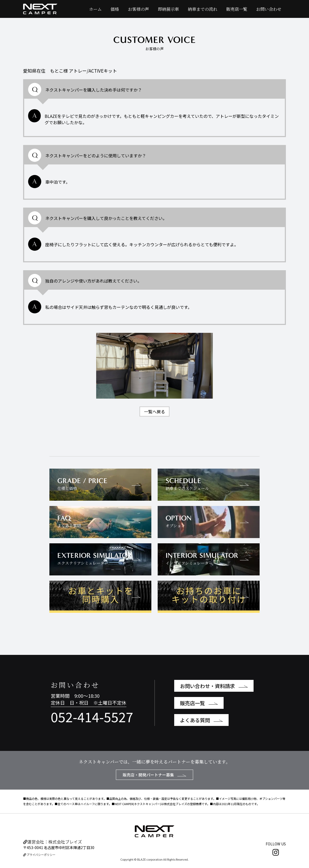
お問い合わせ (269, 9)
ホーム (95, 9)
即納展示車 (168, 9)
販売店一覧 (237, 9)
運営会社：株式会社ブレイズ (53, 842)
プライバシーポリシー (39, 855)
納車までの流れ (203, 9)
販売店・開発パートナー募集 (154, 775)
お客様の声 (138, 9)
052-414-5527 (92, 716)
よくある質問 (201, 720)
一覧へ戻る (154, 412)
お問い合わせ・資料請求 (214, 686)
